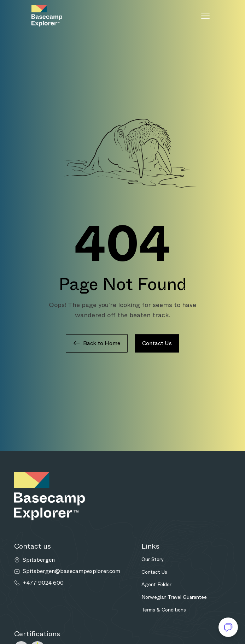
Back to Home (97, 343)
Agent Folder (156, 584)
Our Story (153, 559)
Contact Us (157, 343)
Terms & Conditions (164, 610)
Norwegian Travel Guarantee (174, 597)
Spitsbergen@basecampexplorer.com (71, 571)
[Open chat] (228, 627)
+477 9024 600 (43, 583)
